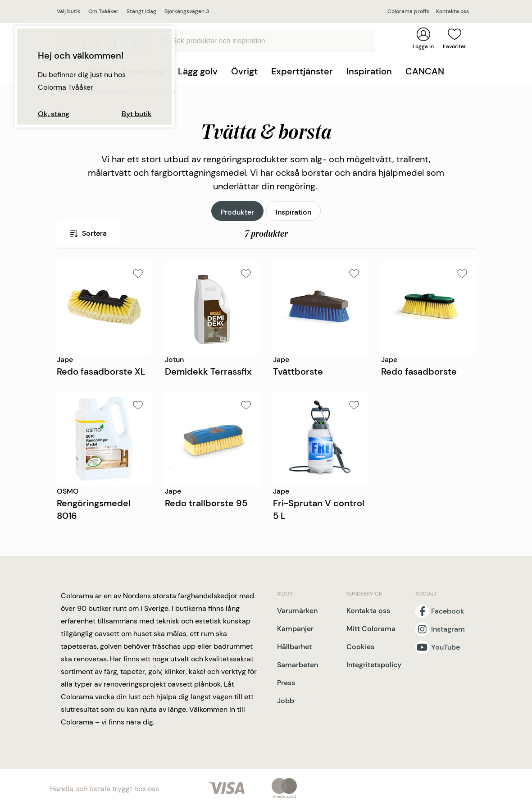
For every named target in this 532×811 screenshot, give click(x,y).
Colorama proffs (408, 11)
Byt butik (137, 114)
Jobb (286, 701)
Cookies (360, 647)
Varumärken (297, 611)
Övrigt (244, 71)
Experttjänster (302, 71)
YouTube (446, 647)
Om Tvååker (103, 11)
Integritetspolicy (374, 665)
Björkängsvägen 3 (187, 11)
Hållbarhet (294, 647)
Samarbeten (298, 665)
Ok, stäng (54, 114)
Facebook (448, 611)
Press (286, 683)
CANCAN (425, 71)
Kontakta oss (452, 11)
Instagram (448, 629)
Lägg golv (198, 71)
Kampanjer (295, 629)
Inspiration (369, 71)
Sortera (89, 233)
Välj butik (68, 11)
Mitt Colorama (371, 629)
